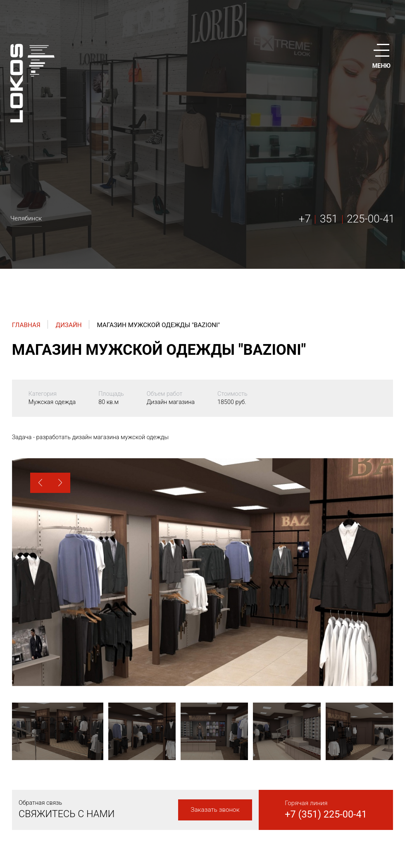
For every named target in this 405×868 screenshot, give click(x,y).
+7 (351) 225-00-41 (326, 814)
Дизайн (68, 325)
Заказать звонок (215, 810)
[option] (202, 572)
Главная (26, 325)
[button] (40, 483)
